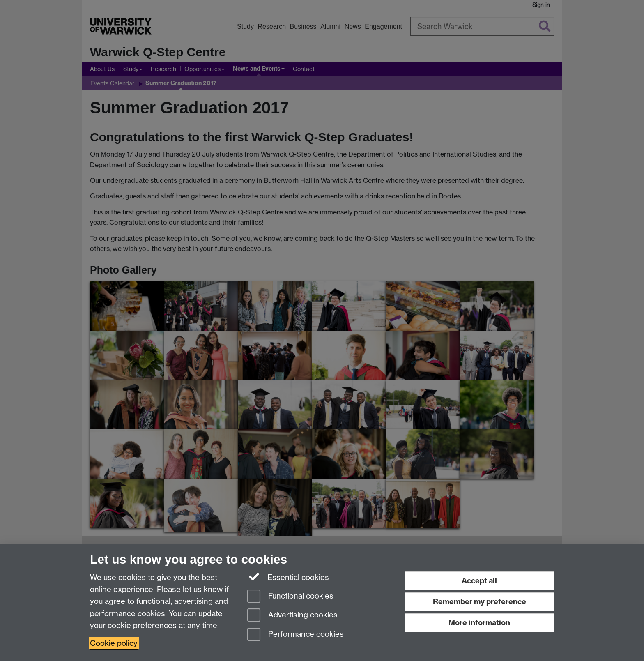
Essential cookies (288, 577)
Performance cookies (296, 635)
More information (479, 623)
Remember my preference (480, 602)
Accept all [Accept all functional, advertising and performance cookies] (479, 581)
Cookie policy (114, 643)
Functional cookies (290, 597)
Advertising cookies (292, 616)
